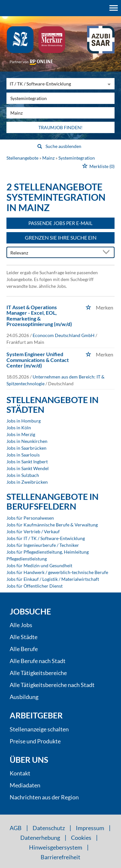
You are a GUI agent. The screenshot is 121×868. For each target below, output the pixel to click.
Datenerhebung (40, 838)
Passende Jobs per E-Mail (60, 223)
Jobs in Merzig (21, 434)
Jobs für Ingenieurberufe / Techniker (43, 545)
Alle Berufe (24, 649)
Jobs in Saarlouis (23, 455)
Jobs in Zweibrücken (27, 482)
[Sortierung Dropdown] (107, 253)
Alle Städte (24, 637)
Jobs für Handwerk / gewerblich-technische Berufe (57, 572)
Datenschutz (49, 828)
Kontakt (20, 773)
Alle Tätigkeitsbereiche (38, 673)
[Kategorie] (54, 84)
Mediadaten (25, 785)
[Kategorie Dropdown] (108, 84)
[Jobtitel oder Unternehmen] (60, 98)
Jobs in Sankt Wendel (28, 468)
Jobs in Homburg (24, 421)
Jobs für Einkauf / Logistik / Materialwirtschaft (53, 579)
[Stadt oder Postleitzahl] (60, 113)
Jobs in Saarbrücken (26, 448)
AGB (16, 828)
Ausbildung (24, 697)
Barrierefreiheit (60, 857)
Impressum (90, 828)
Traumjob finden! (60, 127)
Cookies (81, 838)
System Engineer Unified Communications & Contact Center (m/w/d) (38, 360)
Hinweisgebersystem (56, 847)
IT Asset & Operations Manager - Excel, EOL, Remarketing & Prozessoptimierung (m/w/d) (39, 316)
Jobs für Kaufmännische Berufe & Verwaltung (52, 525)
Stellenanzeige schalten (39, 729)
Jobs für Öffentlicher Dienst (35, 586)
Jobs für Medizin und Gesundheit (39, 565)
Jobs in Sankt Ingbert (27, 462)
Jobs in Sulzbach (23, 475)
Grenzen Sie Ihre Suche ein (61, 237)
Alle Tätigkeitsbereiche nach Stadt (52, 685)
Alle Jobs (21, 625)
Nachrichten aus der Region (44, 797)
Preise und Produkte (35, 741)
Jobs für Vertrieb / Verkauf (33, 531)
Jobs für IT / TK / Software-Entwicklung (46, 538)
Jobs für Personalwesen (30, 518)
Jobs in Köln (19, 428)
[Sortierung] (54, 253)
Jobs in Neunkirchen (27, 441)
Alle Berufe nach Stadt (38, 661)
